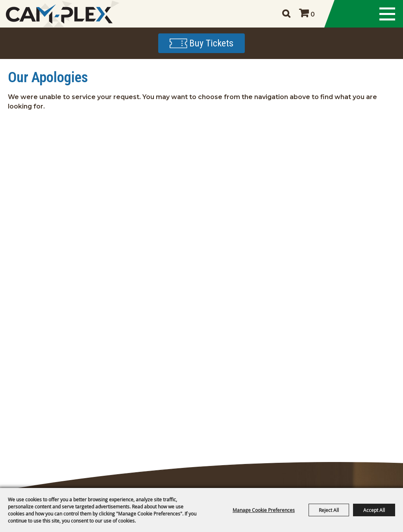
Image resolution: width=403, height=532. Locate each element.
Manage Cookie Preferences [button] (264, 510)
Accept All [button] (374, 510)
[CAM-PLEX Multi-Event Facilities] (59, 14)
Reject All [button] (329, 510)
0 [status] (313, 14)
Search (286, 14)
